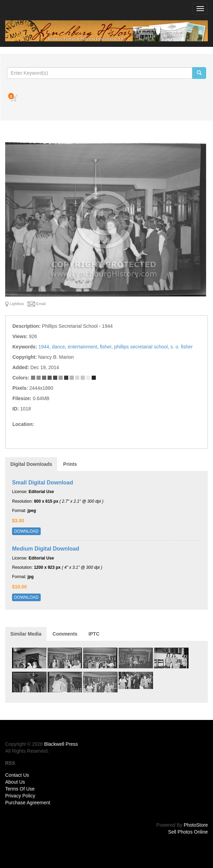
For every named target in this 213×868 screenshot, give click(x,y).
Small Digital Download (43, 483)
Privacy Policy (20, 796)
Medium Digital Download (46, 549)
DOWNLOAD (26, 531)
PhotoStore (196, 825)
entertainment (82, 347)
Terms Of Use (20, 789)
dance (58, 347)
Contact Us (17, 775)
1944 (44, 347)
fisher (106, 347)
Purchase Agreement (28, 803)
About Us (15, 782)
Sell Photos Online (188, 832)
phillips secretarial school (141, 347)
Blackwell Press (61, 744)
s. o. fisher (181, 347)
